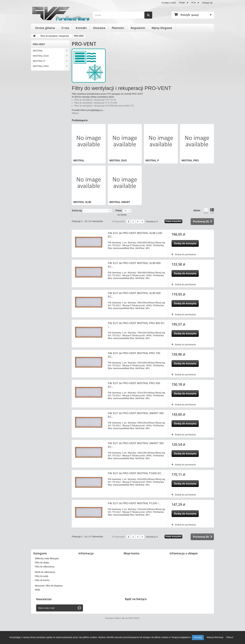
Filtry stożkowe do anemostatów (50, 563)
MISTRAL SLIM (41, 71)
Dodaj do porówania (185, 254)
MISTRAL (38, 51)
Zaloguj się (207, 3)
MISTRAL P (39, 61)
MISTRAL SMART (42, 76)
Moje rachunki (132, 567)
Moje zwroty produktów (136, 563)
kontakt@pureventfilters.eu (196, 585)
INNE (37, 603)
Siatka (206, 211)
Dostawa (99, 28)
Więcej (75, 113)
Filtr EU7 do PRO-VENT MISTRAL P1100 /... (134, 503)
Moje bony (130, 579)
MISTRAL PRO (41, 66)
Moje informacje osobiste (137, 575)
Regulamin (138, 28)
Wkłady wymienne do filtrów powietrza (53, 567)
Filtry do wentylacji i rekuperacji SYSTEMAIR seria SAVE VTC (104, 106)
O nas (65, 28)
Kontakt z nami (169, 3)
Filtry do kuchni (42, 594)
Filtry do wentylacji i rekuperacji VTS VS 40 (95, 100)
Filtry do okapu (42, 576)
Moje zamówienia (134, 558)
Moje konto (131, 553)
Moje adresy (131, 571)
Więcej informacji (215, 637)
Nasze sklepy (86, 558)
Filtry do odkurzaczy (45, 580)
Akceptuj (198, 637)
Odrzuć (230, 637)
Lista (212, 211)
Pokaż (119, 210)
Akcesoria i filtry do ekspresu (49, 599)
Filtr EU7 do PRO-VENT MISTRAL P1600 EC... (136, 473)
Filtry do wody (42, 590)
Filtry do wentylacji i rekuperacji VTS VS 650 (96, 103)
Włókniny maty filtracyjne (47, 572)
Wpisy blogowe (162, 28)
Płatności (118, 28)
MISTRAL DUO (41, 56)
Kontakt (81, 28)
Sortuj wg (77, 210)
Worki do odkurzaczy (45, 586)
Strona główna (45, 28)
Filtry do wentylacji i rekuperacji (50, 558)
